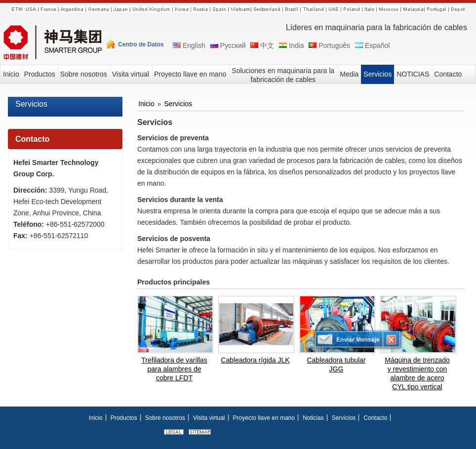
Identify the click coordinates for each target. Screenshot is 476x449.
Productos (124, 418)
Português (329, 45)
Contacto (32, 139)
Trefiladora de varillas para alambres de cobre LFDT (174, 369)
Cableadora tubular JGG (336, 365)
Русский (227, 45)
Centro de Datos (141, 44)
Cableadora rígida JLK (255, 360)
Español (372, 45)
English (188, 45)
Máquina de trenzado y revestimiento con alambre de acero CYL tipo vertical (417, 373)
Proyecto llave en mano (264, 418)
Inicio (146, 104)
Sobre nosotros (165, 418)
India (291, 45)
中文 (261, 45)
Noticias (313, 418)
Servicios (31, 104)
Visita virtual (209, 418)
